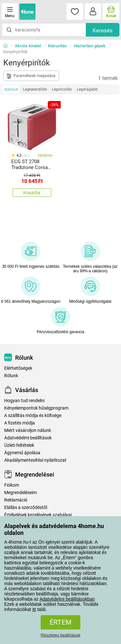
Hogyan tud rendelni (24, 401)
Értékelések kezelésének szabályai (38, 515)
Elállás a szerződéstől (26, 508)
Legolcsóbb (62, 89)
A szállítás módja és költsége (33, 416)
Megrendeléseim (20, 493)
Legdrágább (87, 89)
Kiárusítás (57, 46)
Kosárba (32, 193)
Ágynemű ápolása (22, 453)
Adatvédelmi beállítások (28, 438)
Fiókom (12, 485)
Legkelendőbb (35, 89)
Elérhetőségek (18, 368)
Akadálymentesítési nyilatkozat (35, 460)
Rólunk (11, 376)
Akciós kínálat (28, 46)
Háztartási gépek (90, 46)
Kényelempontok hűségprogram (36, 408)
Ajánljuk (11, 89)
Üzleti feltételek (19, 445)
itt (34, 609)
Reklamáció (16, 500)
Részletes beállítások (60, 635)
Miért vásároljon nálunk (28, 430)
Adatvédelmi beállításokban (67, 599)
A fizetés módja (20, 423)
